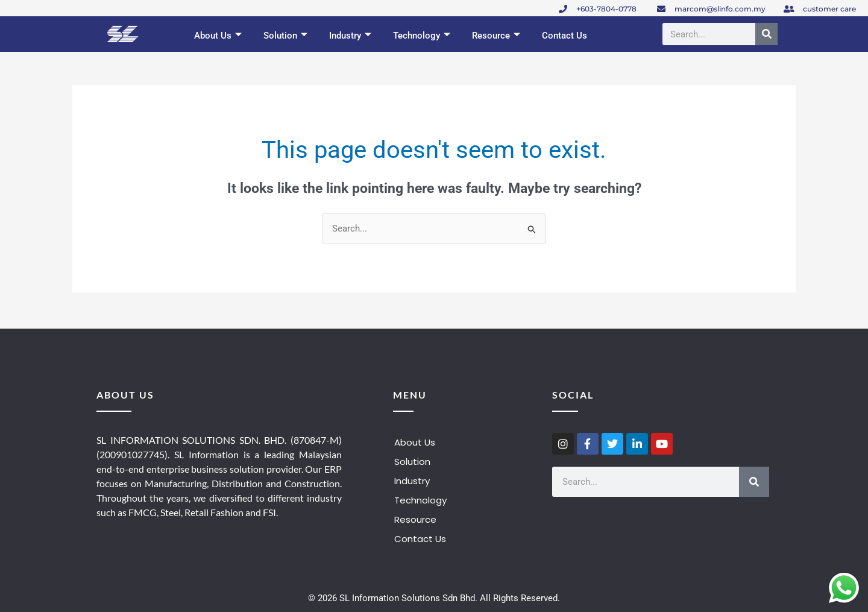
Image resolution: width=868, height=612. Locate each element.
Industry (350, 36)
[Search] (766, 34)
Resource (496, 36)
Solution (285, 36)
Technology (422, 36)
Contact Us (565, 36)
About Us (218, 36)
